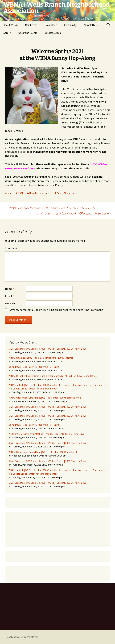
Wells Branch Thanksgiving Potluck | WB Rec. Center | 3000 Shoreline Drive (46, 434)
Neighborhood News (40, 193)
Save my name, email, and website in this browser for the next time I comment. (56, 310)
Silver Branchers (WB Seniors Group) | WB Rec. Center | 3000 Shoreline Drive (48, 349)
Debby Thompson (66, 193)
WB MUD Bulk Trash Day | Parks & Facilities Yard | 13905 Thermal (41, 358)
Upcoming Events (28, 33)
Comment (12, 248)
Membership (32, 25)
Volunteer (51, 25)
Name (9, 289)
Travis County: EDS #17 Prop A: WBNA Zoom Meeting (73, 213)
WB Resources (53, 33)
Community (70, 25)
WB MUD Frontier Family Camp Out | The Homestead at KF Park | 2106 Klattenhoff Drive (53, 376)
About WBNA (11, 25)
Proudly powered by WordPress (22, 637)
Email (9, 296)
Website (10, 303)
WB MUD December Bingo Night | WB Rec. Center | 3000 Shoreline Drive (45, 452)
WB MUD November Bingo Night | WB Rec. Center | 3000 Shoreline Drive (45, 398)
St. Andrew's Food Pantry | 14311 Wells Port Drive (34, 367)
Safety (7, 33)
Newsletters (91, 25)
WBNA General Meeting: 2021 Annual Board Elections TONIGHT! (50, 208)
